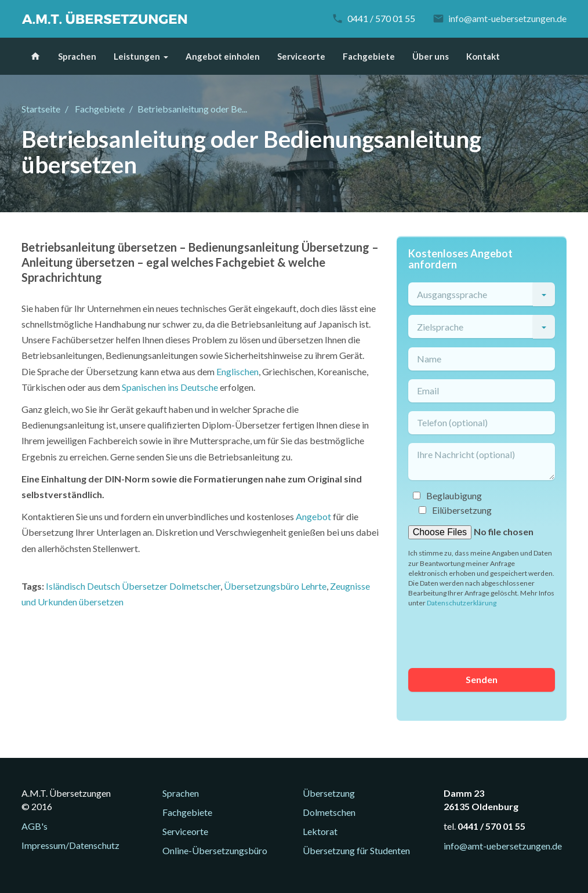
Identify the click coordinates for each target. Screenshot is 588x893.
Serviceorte (301, 56)
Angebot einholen (223, 56)
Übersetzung (329, 793)
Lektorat (320, 831)
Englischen (237, 371)
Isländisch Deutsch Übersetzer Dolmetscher (133, 586)
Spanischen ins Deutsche (170, 387)
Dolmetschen (329, 812)
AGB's (35, 826)
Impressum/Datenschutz (70, 845)
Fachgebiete (369, 56)
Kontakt (483, 56)
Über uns (431, 56)
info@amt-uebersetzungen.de (507, 18)
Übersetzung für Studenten (356, 850)
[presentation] (496, 637)
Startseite (41, 109)
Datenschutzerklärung (462, 603)
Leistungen (137, 56)
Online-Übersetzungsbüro (215, 850)
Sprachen (77, 56)
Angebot (313, 516)
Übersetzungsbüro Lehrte (275, 586)
